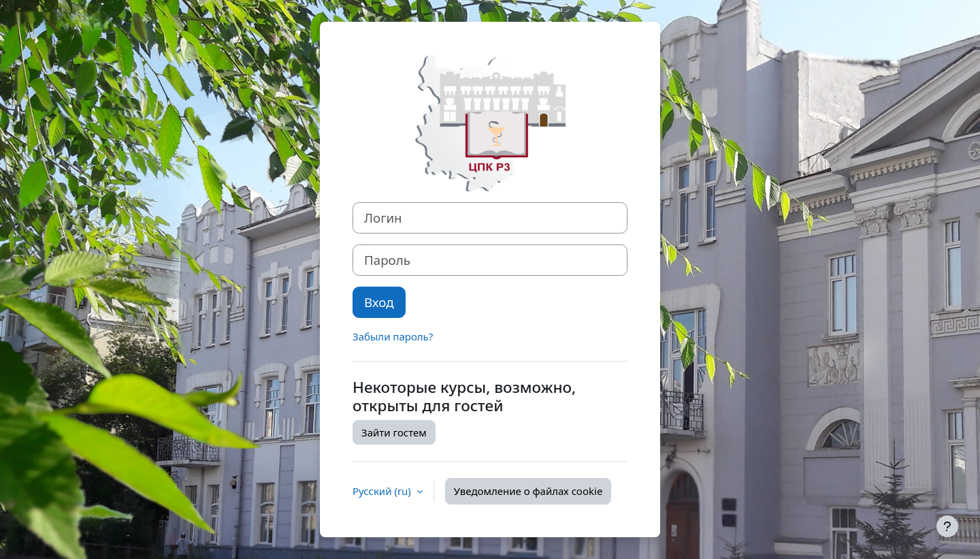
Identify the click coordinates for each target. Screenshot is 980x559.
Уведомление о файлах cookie (528, 491)
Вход (379, 302)
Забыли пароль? (393, 336)
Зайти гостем (394, 432)
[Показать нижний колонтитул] (947, 526)
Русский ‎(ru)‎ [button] (383, 491)
